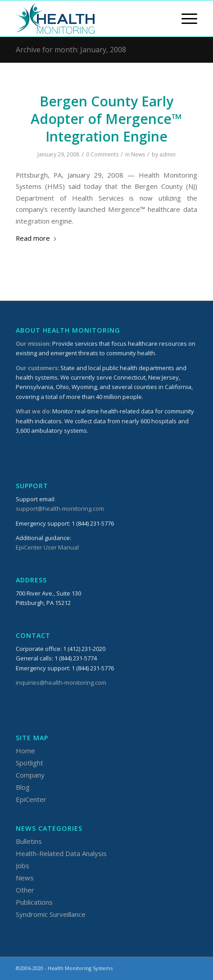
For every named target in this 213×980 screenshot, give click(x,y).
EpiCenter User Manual (47, 547)
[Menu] (185, 18)
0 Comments (102, 154)
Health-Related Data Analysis (61, 853)
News (138, 154)
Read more (36, 238)
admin (168, 154)
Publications (34, 902)
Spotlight (29, 763)
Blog (23, 787)
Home (25, 751)
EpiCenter (31, 799)
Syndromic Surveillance (51, 914)
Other (25, 890)
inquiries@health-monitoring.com (61, 682)
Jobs (23, 866)
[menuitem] (185, 18)
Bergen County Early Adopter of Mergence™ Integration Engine (106, 119)
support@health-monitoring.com (60, 508)
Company (30, 775)
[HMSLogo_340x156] (88, 18)
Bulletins (29, 841)
